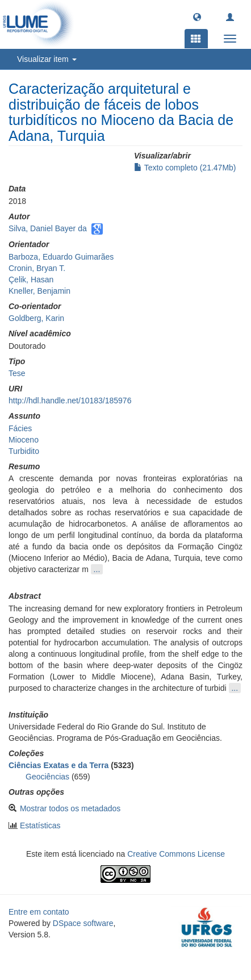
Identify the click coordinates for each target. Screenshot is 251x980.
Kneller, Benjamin (39, 291)
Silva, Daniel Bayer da (48, 228)
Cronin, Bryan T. (37, 268)
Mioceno (24, 440)
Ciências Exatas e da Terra (58, 765)
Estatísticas (40, 825)
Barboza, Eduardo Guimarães (61, 257)
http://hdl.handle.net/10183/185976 (70, 401)
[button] (197, 16)
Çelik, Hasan (31, 280)
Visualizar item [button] (47, 59)
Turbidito (24, 451)
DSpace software (83, 923)
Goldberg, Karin (36, 318)
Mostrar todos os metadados (70, 808)
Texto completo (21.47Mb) (185, 168)
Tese (17, 373)
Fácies (20, 428)
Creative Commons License (176, 854)
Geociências (47, 777)
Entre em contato (39, 912)
